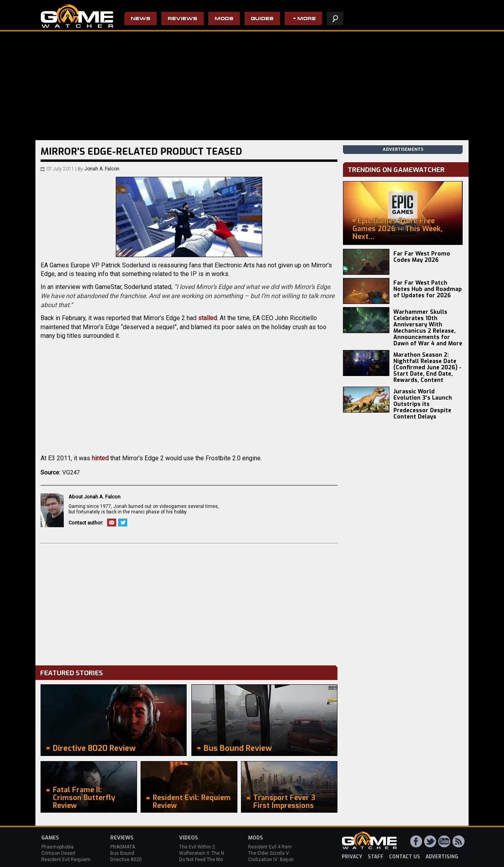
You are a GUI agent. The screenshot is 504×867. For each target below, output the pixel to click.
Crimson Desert (58, 853)
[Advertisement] (189, 602)
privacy (352, 857)
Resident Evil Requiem (66, 860)
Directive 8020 (126, 860)
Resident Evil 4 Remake (274, 847)
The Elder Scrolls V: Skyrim (277, 853)
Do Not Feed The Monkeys (208, 860)
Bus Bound (122, 853)
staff (376, 857)
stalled (208, 318)
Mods (224, 19)
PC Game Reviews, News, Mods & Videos (77, 16)
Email (112, 522)
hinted (100, 458)
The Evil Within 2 (197, 847)
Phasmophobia (57, 847)
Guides (262, 19)
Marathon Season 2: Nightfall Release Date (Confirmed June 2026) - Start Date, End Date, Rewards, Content (427, 368)
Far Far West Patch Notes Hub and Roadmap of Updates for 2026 (428, 289)
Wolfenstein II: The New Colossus (216, 853)
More (307, 19)
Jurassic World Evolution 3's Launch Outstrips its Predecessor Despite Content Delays (423, 404)
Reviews (183, 19)
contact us (405, 857)
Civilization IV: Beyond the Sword (284, 860)
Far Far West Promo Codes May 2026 (422, 257)
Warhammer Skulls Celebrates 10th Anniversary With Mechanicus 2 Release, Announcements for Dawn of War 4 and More (428, 328)
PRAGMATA (123, 847)
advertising (442, 857)
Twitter (123, 522)
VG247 (71, 472)
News (141, 19)
